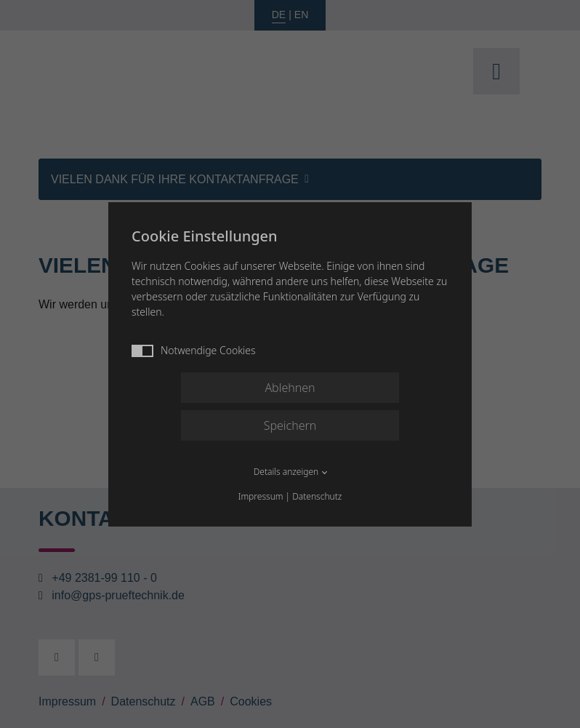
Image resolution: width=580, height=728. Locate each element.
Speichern (290, 425)
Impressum (261, 496)
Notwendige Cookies (194, 350)
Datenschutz (317, 496)
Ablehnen (290, 388)
